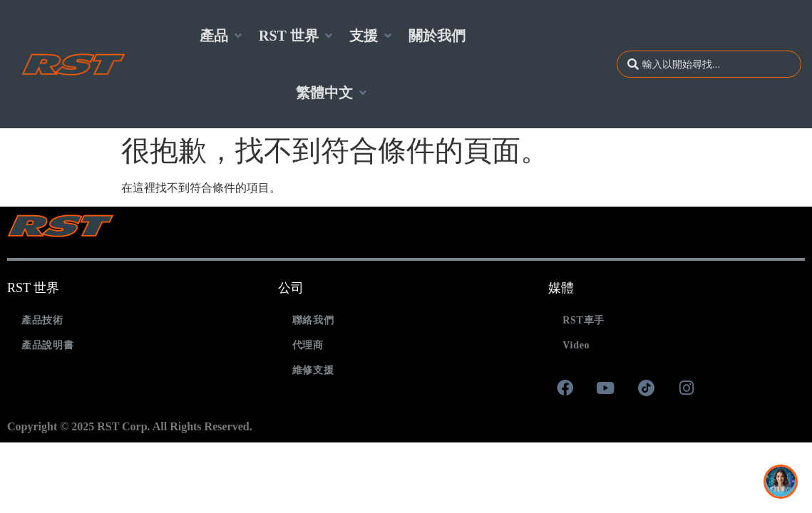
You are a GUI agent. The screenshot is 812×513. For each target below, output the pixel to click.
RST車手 (584, 320)
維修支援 (313, 370)
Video (576, 345)
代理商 (308, 345)
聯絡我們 (313, 320)
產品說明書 (48, 345)
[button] (222, 36)
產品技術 (42, 320)
